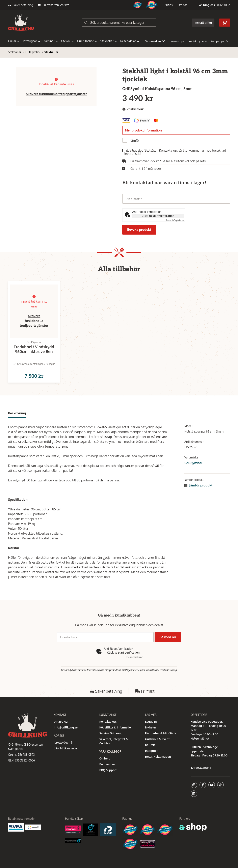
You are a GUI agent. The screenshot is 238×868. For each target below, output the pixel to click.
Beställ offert (203, 23)
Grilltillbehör (87, 41)
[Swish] (33, 827)
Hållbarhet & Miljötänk (161, 733)
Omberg (105, 758)
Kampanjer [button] (219, 41)
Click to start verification (158, 216)
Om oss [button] (182, 5)
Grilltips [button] (168, 5)
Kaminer (51, 41)
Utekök (68, 41)
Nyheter (151, 727)
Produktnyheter (197, 41)
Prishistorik (133, 109)
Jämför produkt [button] (198, 492)
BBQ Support (108, 770)
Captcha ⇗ (175, 220)
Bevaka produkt (139, 230)
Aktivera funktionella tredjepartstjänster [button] (56, 94)
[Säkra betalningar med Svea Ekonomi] (16, 827)
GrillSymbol (33, 52)
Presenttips (177, 41)
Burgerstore (107, 764)
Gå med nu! (169, 637)
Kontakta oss (108, 722)
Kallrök (150, 745)
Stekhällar (109, 41)
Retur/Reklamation (158, 757)
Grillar (14, 41)
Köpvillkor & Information (116, 727)
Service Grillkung (111, 733)
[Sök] (119, 23)
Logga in (151, 722)
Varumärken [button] (155, 41)
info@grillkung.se (66, 727)
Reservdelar (130, 41)
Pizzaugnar (32, 41)
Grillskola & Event (157, 739)
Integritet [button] (151, 751)
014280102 (223, 5)
